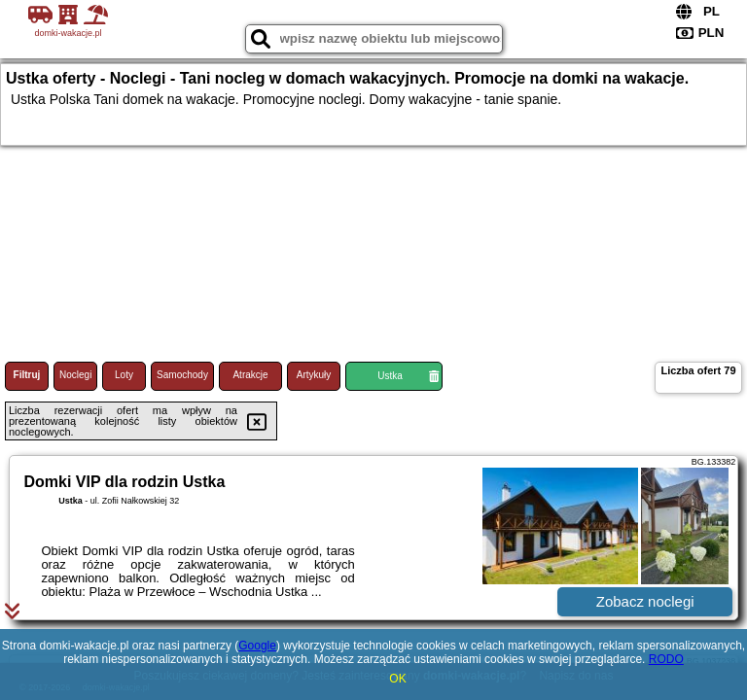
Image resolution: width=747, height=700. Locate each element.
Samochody (182, 375)
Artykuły (314, 375)
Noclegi (75, 375)
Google (257, 646)
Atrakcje (250, 375)
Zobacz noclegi (645, 601)
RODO (666, 659)
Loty (124, 375)
